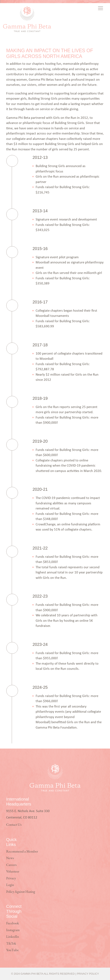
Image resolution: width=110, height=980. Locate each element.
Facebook (13, 923)
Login (10, 885)
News (10, 858)
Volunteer (13, 872)
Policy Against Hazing (21, 892)
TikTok (11, 944)
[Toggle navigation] (101, 8)
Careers (11, 865)
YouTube (12, 950)
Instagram (13, 930)
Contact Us (14, 825)
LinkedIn (13, 937)
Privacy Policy (88, 974)
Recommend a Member (22, 852)
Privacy (11, 878)
